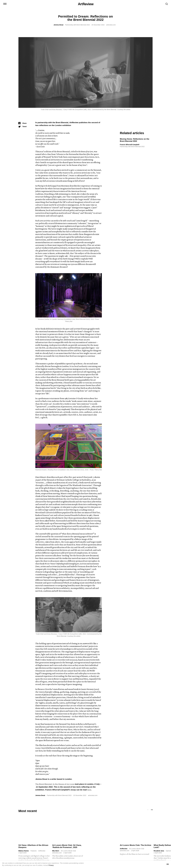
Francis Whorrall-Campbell (130, 145)
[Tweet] (23, 127)
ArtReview (124, 849)
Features (34, 851)
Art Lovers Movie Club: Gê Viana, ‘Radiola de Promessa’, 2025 (67, 846)
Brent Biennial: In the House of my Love (57, 784)
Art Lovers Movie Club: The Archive (136, 845)
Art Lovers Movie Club (68, 851)
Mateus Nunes (24, 851)
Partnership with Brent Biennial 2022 (77, 25)
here (89, 790)
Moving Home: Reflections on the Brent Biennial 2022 (135, 140)
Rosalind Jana (159, 851)
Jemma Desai (58, 25)
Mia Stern (56, 851)
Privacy (51, 865)
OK (168, 864)
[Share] (23, 123)
